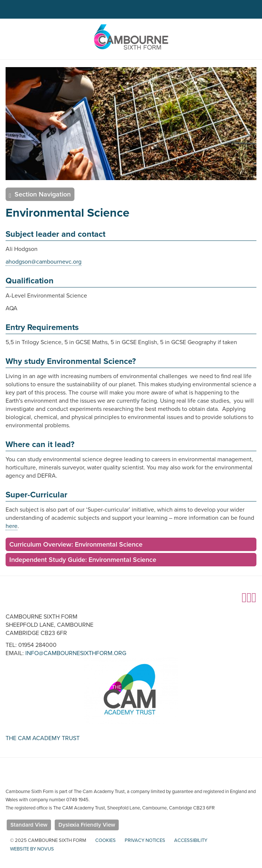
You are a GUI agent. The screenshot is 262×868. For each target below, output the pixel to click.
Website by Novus (32, 849)
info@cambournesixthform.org (76, 653)
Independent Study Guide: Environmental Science (83, 560)
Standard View (29, 825)
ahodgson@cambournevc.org (44, 262)
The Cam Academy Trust (43, 738)
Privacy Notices (145, 840)
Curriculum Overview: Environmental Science (76, 544)
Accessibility (191, 840)
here (12, 526)
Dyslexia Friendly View (87, 825)
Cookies (106, 840)
